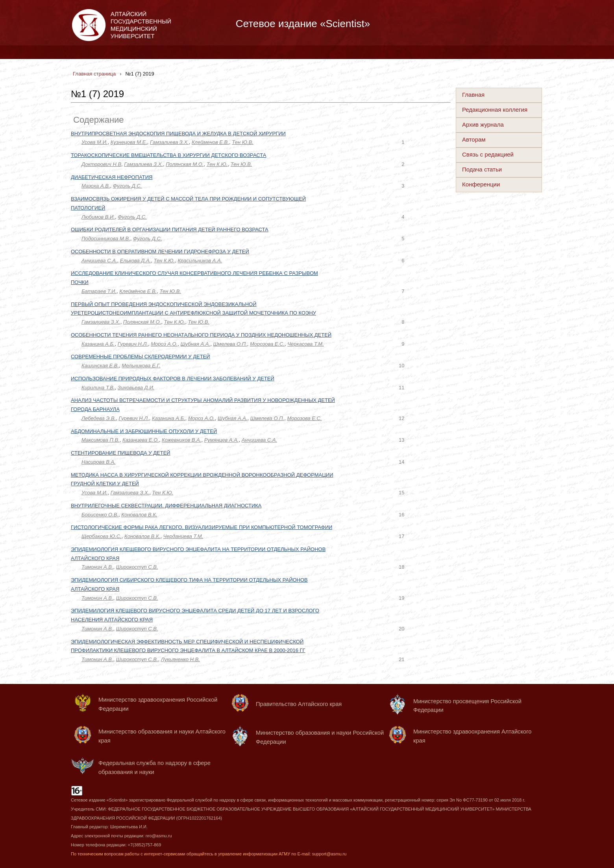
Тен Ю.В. (243, 142)
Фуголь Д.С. (128, 186)
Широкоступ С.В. (137, 567)
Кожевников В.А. (181, 440)
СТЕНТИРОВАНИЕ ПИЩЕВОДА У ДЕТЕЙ (121, 453)
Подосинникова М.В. (106, 239)
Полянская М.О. (185, 164)
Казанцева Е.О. (141, 440)
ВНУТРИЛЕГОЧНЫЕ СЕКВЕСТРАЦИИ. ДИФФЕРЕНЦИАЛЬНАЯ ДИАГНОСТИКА (166, 506)
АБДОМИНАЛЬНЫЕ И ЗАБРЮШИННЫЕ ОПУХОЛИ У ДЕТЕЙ (144, 431)
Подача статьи (482, 169)
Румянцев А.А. (222, 440)
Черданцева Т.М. (183, 536)
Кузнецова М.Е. (129, 142)
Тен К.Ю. (217, 164)
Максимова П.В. (101, 440)
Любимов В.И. (98, 217)
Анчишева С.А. (99, 261)
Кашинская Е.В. (100, 366)
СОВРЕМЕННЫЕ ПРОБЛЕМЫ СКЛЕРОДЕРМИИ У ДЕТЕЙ (141, 357)
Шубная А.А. (196, 344)
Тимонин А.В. (97, 567)
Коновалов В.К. (139, 515)
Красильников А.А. (200, 261)
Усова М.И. (94, 142)
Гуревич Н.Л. (133, 344)
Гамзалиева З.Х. (169, 142)
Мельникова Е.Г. (141, 366)
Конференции (481, 184)
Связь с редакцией (488, 154)
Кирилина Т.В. (98, 388)
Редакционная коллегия (495, 110)
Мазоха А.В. (96, 186)
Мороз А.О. (164, 344)
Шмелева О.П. (230, 344)
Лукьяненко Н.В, (180, 659)
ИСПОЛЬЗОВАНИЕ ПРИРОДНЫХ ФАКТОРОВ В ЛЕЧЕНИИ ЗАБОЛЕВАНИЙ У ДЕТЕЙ (173, 379)
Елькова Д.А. (136, 261)
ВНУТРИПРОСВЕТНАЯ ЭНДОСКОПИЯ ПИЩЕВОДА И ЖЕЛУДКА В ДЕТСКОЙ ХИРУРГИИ (178, 134)
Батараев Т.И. (99, 291)
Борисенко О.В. (100, 515)
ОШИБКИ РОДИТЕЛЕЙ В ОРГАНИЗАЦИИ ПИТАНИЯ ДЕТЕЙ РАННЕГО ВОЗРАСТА (170, 229)
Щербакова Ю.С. (102, 536)
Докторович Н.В (101, 164)
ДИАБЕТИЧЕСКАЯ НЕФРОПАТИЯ (112, 177)
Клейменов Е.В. (210, 142)
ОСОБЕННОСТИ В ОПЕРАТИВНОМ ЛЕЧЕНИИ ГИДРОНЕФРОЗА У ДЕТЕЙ (160, 252)
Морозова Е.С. (267, 344)
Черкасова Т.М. (306, 344)
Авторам (474, 139)
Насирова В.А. (99, 462)
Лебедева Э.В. (99, 418)
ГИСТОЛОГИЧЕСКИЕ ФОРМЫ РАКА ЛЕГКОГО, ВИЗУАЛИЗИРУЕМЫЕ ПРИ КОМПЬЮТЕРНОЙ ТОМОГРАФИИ (202, 527)
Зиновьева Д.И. (136, 388)
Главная (473, 95)
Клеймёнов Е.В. (138, 291)
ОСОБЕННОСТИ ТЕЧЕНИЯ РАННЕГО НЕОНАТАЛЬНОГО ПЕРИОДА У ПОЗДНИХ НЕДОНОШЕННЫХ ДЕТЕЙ (201, 335)
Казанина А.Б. (98, 344)
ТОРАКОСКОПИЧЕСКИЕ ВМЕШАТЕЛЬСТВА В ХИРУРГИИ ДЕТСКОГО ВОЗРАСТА (168, 155)
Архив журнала (483, 124)
